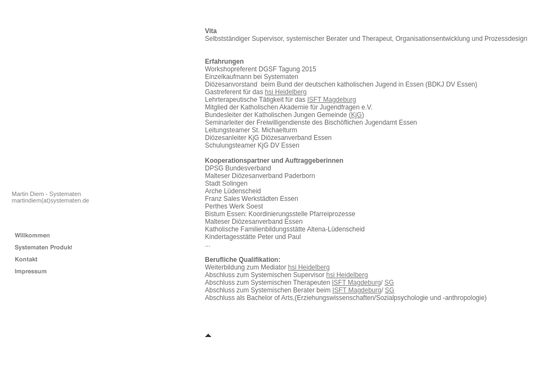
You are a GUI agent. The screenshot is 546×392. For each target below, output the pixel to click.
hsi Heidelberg (286, 92)
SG (389, 283)
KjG (357, 115)
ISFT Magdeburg (332, 100)
